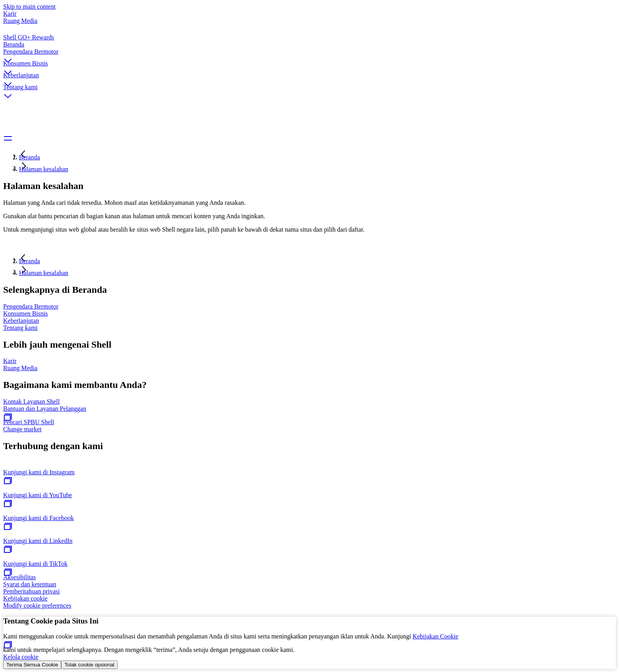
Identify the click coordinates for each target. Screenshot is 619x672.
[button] (309, 54)
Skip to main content (29, 7)
